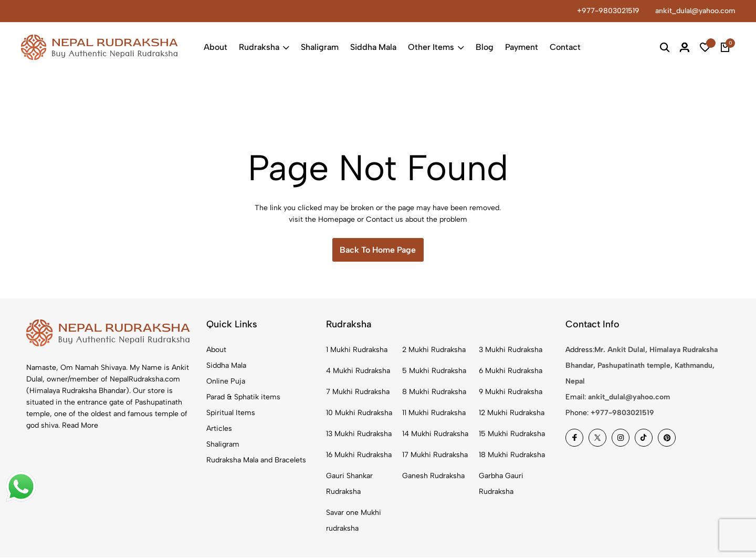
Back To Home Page (378, 250)
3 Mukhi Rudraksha (511, 350)
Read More (80, 425)
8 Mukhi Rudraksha (434, 392)
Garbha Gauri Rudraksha (501, 484)
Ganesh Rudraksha (433, 476)
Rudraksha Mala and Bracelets (256, 461)
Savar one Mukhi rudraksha (354, 521)
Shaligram (320, 47)
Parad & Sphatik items (243, 397)
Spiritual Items (231, 413)
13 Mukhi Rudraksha (359, 434)
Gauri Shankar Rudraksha (349, 484)
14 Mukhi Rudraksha (435, 434)
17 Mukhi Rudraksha (435, 455)
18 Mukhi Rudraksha (512, 455)
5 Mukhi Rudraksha (434, 371)
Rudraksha (264, 47)
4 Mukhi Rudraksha (358, 371)
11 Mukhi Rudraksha (434, 413)
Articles (219, 429)
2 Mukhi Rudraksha (434, 350)
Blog (485, 47)
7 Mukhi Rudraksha (358, 392)
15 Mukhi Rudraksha (512, 434)
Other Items (436, 47)
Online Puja (226, 382)
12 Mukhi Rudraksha (512, 413)
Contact (565, 47)
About (216, 47)
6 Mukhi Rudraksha (511, 371)
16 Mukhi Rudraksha (359, 455)
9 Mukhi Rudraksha (511, 392)
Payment (522, 47)
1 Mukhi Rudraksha (357, 350)
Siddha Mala (373, 47)
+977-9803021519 (608, 11)
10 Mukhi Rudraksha (359, 413)
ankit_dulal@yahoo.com (695, 11)
